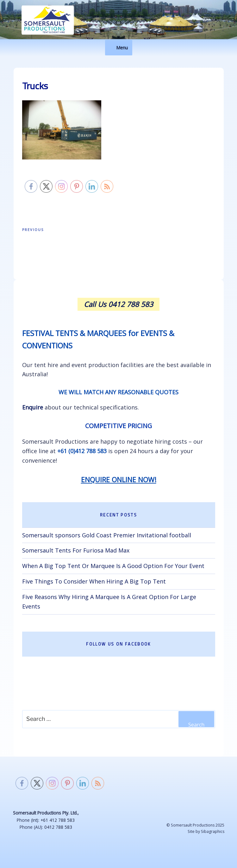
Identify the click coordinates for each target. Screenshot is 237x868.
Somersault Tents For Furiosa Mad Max (76, 550)
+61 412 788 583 (58, 820)
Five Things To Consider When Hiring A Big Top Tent (94, 581)
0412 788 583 (58, 827)
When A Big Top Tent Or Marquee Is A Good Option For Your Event (113, 566)
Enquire (33, 407)
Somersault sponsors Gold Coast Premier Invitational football (107, 535)
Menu (119, 48)
